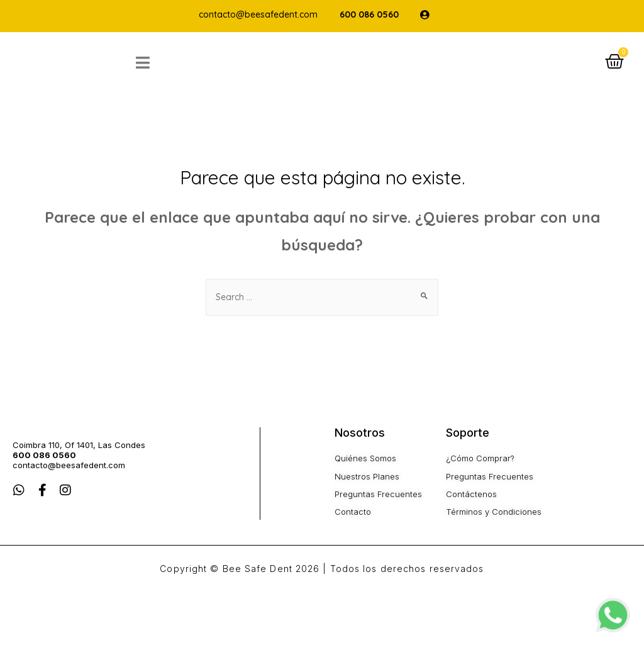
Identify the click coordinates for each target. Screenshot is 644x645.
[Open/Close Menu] (174, 75)
